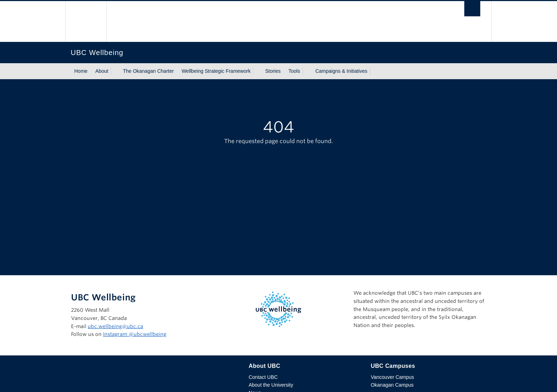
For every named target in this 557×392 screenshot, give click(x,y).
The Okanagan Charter (148, 71)
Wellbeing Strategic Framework (216, 71)
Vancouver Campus (393, 377)
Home (81, 71)
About (102, 71)
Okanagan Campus (392, 385)
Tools (294, 71)
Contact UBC (263, 377)
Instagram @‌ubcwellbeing (135, 334)
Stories (273, 71)
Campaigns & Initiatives (341, 71)
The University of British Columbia (86, 21)
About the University (271, 385)
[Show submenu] (115, 71)
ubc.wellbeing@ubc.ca (115, 326)
